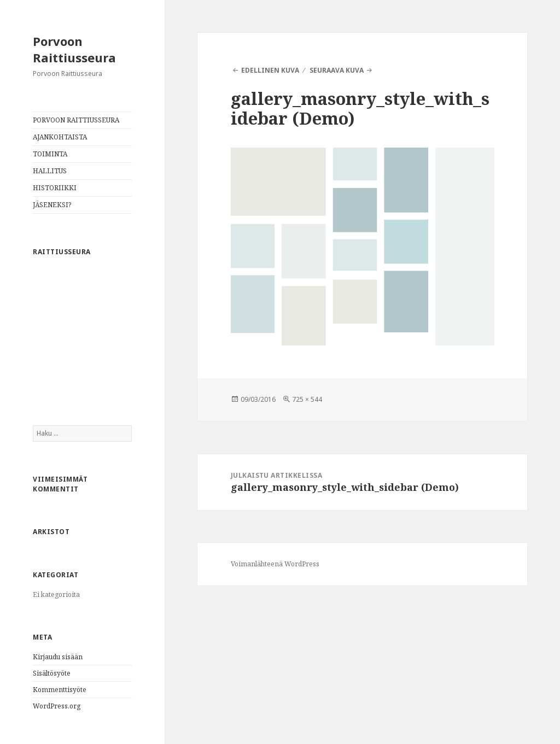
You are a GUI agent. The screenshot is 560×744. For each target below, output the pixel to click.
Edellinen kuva (270, 70)
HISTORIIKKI (55, 188)
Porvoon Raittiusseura (74, 49)
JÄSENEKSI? (52, 205)
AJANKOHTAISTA (60, 137)
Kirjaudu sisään (58, 657)
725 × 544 (307, 399)
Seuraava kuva (337, 70)
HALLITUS (50, 171)
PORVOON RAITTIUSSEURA (76, 120)
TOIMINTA (50, 154)
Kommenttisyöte (60, 690)
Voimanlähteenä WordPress (275, 564)
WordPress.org (57, 706)
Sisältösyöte (52, 673)
